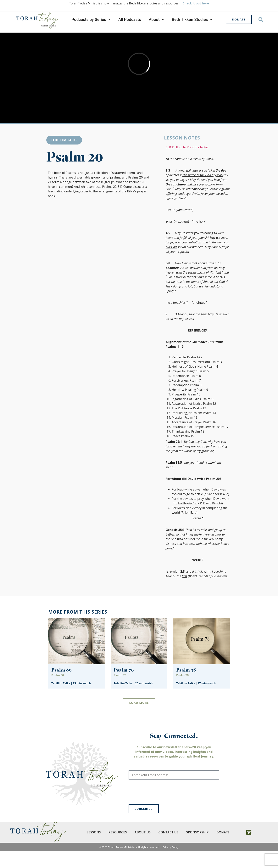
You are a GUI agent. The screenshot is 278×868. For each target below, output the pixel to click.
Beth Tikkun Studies (192, 19)
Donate (223, 849)
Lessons (94, 849)
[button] (261, 19)
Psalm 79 (124, 687)
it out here (200, 3)
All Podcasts (130, 20)
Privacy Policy (171, 864)
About (156, 19)
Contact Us (169, 849)
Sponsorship (197, 849)
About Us (143, 849)
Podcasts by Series (91, 19)
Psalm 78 (186, 687)
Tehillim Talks (64, 157)
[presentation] (158, 809)
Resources (118, 849)
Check (187, 3)
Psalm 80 (62, 687)
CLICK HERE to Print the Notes (187, 164)
